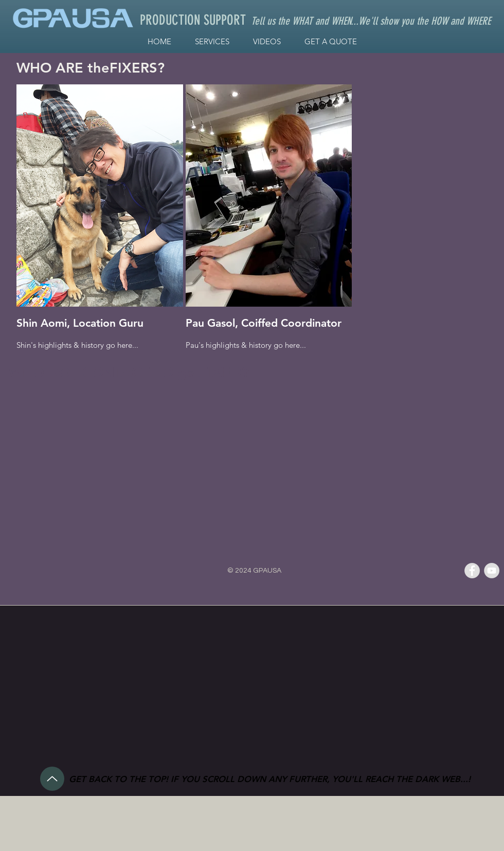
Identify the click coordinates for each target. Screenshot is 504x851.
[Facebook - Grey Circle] (472, 571)
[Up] (52, 779)
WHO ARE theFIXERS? (91, 68)
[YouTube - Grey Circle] (492, 571)
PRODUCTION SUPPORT (193, 20)
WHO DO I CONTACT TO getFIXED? (129, 372)
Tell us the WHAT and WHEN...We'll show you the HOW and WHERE (371, 21)
